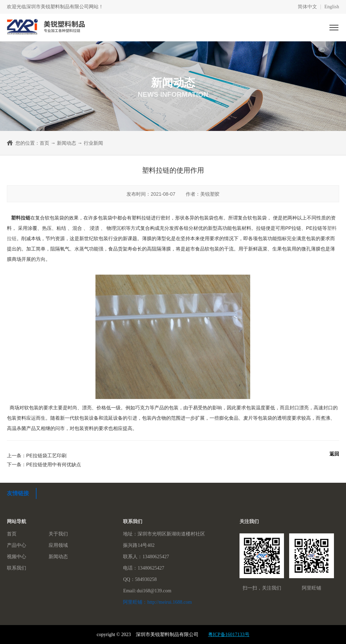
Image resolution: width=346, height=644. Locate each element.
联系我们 (17, 568)
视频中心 (17, 557)
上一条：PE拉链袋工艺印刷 (37, 456)
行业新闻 (93, 143)
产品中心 (17, 545)
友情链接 (18, 493)
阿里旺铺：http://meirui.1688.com (157, 602)
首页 (44, 143)
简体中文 (307, 7)
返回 (334, 454)
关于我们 (58, 534)
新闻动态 (67, 143)
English (332, 7)
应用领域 (58, 545)
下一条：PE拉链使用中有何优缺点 (44, 464)
